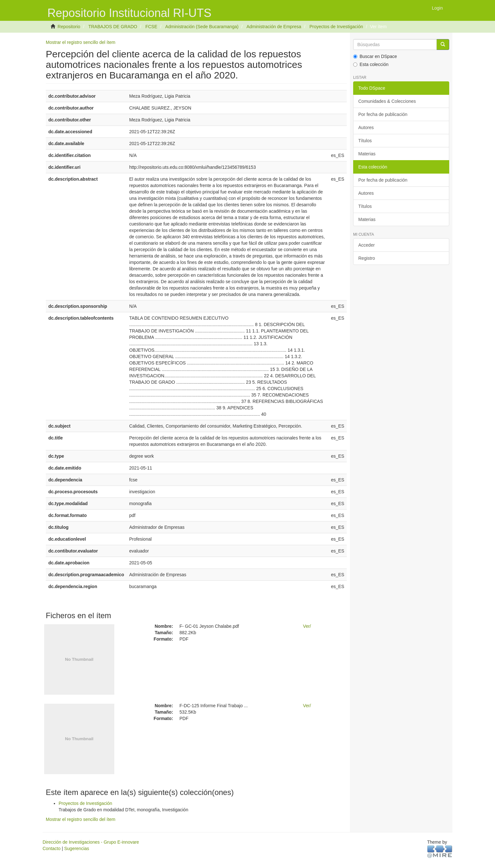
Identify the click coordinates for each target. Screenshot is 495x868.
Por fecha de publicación (383, 114)
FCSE (151, 27)
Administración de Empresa (274, 27)
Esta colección (371, 64)
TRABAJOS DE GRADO (113, 27)
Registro (367, 258)
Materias (367, 154)
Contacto (52, 848)
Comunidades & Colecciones (387, 101)
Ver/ (307, 626)
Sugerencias (77, 848)
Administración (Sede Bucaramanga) (202, 27)
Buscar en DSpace (375, 56)
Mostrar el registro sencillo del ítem (81, 42)
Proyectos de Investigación (336, 27)
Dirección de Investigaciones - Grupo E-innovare (91, 842)
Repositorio (69, 27)
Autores (366, 127)
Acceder (366, 245)
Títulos (365, 141)
